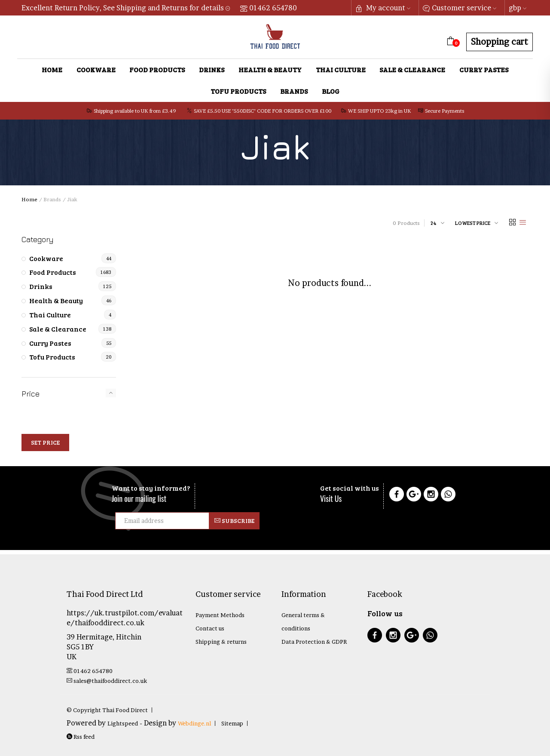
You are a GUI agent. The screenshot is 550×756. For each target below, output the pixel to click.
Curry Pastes (484, 69)
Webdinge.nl (194, 723)
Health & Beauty (270, 69)
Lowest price (473, 223)
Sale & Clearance (412, 69)
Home (52, 69)
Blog (331, 91)
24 (434, 223)
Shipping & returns (221, 642)
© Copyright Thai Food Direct (107, 710)
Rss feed (81, 737)
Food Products (157, 69)
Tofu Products (238, 91)
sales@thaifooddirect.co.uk (107, 681)
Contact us (210, 628)
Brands (294, 91)
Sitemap (232, 723)
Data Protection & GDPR (314, 642)
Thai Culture (341, 69)
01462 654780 (269, 8)
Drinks (212, 69)
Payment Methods (220, 615)
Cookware (96, 69)
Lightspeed (123, 723)
